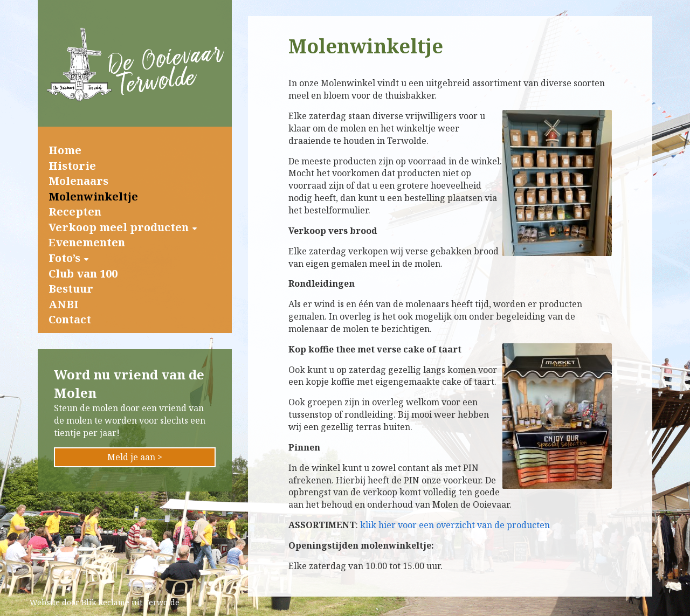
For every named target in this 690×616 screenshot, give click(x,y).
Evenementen (87, 242)
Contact (70, 319)
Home (65, 150)
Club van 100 (83, 274)
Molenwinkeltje (93, 196)
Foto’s (64, 258)
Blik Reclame (105, 602)
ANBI (64, 304)
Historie (72, 166)
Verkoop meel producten (119, 227)
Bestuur (71, 289)
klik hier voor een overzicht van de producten (455, 525)
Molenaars (78, 181)
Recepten (75, 212)
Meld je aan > (135, 457)
